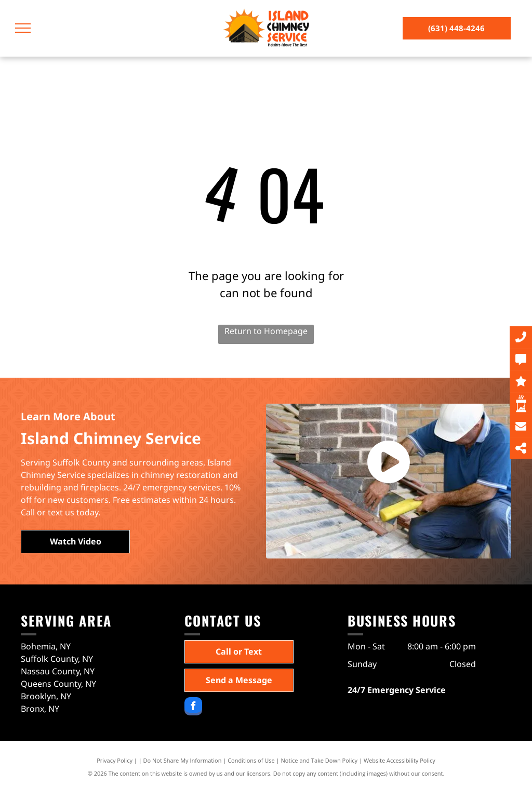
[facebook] (193, 708)
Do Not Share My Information (183, 760)
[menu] (23, 28)
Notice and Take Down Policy (320, 760)
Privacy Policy (115, 760)
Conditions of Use (251, 760)
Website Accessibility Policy (400, 760)
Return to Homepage (266, 331)
